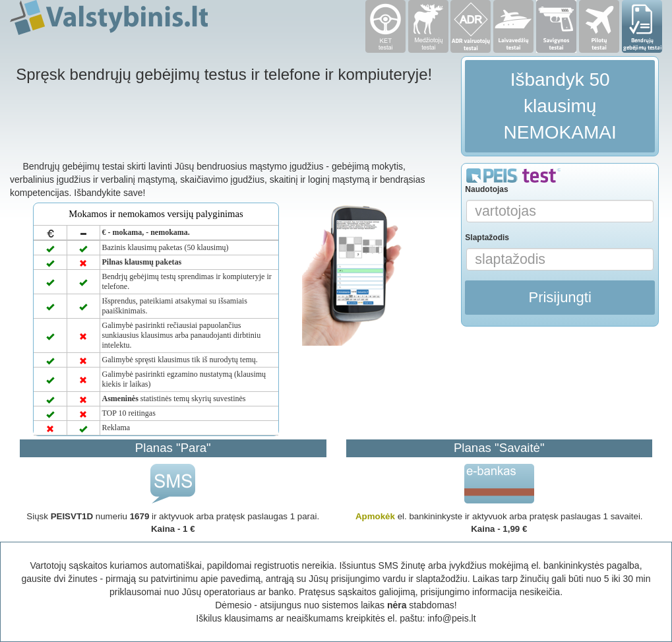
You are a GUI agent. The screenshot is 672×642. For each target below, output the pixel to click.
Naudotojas (486, 189)
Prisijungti (560, 297)
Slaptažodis (487, 238)
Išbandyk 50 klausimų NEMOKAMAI (560, 106)
